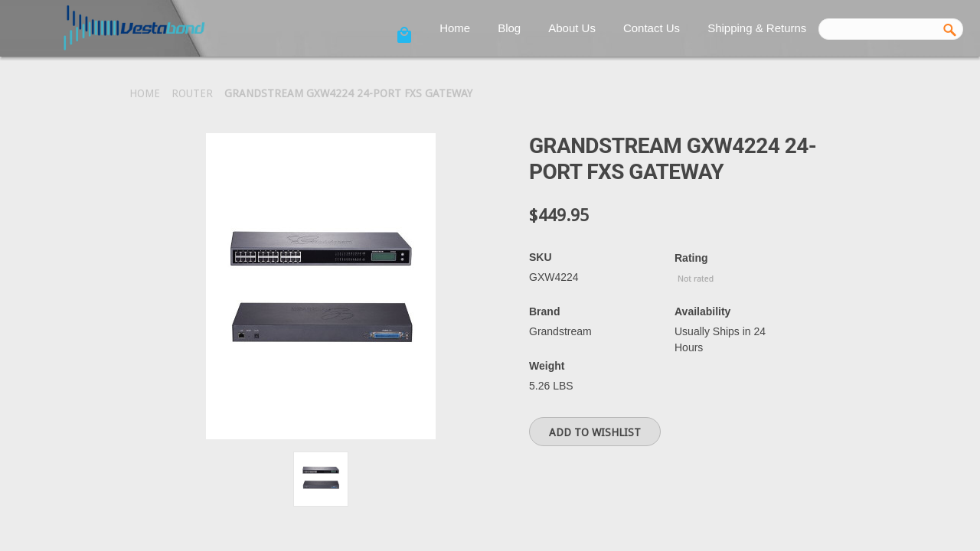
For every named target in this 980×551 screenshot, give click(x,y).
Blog (509, 28)
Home (455, 28)
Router (192, 93)
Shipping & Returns (757, 28)
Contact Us (652, 28)
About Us (572, 28)
